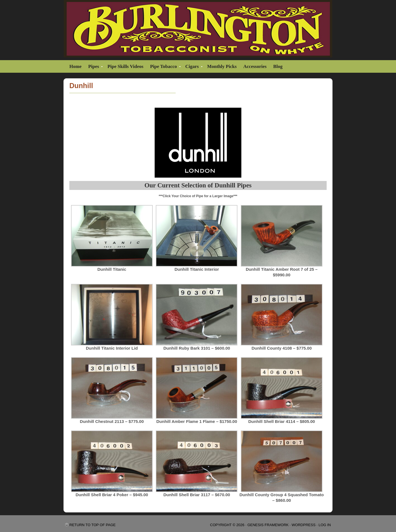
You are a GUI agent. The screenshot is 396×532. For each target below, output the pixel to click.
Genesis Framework (268, 525)
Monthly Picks (222, 66)
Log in (325, 525)
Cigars (193, 67)
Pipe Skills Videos (125, 66)
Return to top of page (92, 525)
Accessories (255, 66)
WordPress (304, 525)
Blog (278, 66)
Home (75, 66)
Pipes (94, 67)
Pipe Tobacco (164, 67)
